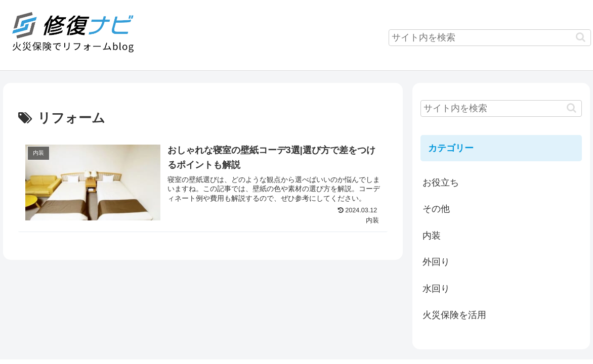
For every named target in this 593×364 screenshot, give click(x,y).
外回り (436, 262)
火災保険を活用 (454, 315)
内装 (432, 236)
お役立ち (441, 183)
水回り (436, 289)
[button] (581, 37)
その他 (436, 209)
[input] (490, 38)
